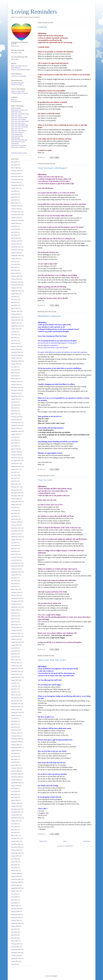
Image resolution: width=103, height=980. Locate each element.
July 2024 (14, 226)
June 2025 (14, 194)
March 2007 (15, 835)
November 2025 (16, 179)
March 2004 (15, 941)
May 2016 (14, 513)
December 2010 (16, 704)
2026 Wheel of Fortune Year (19, 110)
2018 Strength (15, 138)
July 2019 (14, 402)
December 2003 (16, 950)
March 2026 (15, 168)
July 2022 (14, 297)
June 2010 (14, 721)
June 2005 (14, 897)
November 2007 (16, 812)
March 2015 (15, 554)
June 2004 (14, 932)
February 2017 (16, 487)
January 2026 (15, 174)
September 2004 (16, 923)
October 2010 (15, 709)
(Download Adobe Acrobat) (19, 153)
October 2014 (15, 569)
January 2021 (15, 349)
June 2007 (14, 827)
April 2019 (14, 411)
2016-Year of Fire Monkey (19, 145)
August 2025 (15, 188)
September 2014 (16, 572)
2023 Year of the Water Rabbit (20, 121)
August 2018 (15, 434)
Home (65, 841)
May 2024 (14, 232)
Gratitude (42, 27)
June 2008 (14, 792)
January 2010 (15, 736)
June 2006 (14, 862)
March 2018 (15, 449)
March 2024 (15, 238)
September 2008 (16, 783)
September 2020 (16, 361)
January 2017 (15, 490)
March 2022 (15, 308)
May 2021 (14, 338)
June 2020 (14, 370)
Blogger (55, 976)
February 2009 (16, 768)
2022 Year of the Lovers (18, 123)
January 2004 (15, 947)
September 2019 (16, 396)
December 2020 (16, 352)
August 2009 (15, 751)
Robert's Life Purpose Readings (21, 70)
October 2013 (15, 604)
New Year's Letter (16, 53)
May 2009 (14, 759)
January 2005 (15, 912)
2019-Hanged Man (17, 134)
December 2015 (16, 528)
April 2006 (14, 868)
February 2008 (16, 803)
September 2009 (16, 748)
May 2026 (14, 162)
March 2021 (15, 343)
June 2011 (14, 686)
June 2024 (14, 229)
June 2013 (14, 616)
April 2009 (14, 762)
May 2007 (14, 830)
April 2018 (14, 446)
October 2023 (15, 253)
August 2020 (15, 364)
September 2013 (16, 607)
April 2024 (14, 235)
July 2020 (14, 367)
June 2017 (14, 475)
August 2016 (15, 505)
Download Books (16, 102)
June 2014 (14, 581)
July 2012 (14, 648)
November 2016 (16, 496)
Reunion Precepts (16, 85)
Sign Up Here (15, 46)
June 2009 (14, 756)
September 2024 (16, 220)
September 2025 (16, 185)
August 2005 (15, 891)
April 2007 (14, 832)
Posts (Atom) (69, 846)
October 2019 (15, 393)
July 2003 (14, 964)
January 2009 (15, 771)
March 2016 (15, 519)
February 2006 (16, 874)
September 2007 (16, 818)
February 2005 (16, 909)
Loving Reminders (34, 12)
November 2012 (16, 636)
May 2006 (14, 865)
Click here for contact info (19, 76)
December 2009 (16, 739)
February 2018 (16, 452)
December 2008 (16, 774)
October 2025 (15, 182)
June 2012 (14, 651)
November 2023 (16, 250)
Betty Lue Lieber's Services (19, 66)
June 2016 (14, 510)
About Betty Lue (16, 68)
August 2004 (15, 926)
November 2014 (16, 566)
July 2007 (14, 824)
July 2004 (14, 929)
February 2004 (16, 944)
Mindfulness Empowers (49, 316)
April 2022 (14, 305)
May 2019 (14, 408)
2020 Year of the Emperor (19, 131)
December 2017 (16, 458)
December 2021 (16, 317)
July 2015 (14, 543)
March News (15, 59)
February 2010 (16, 733)
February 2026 (16, 171)
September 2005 (16, 888)
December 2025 (16, 177)
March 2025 (15, 203)
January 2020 (15, 385)
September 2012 (16, 642)
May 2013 (14, 619)
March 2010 (15, 730)
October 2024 (15, 218)
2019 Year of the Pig (17, 136)
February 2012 (16, 663)
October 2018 (15, 428)
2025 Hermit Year (16, 112)
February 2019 (16, 417)
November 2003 (16, 953)
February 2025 (16, 206)
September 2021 (16, 326)
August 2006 (15, 856)
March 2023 (15, 273)
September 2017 (16, 466)
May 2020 (14, 373)
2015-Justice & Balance (18, 147)
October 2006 (15, 850)
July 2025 (14, 191)
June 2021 (14, 335)
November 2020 (16, 355)
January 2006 (15, 876)
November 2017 (16, 461)
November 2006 (16, 847)
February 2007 (16, 838)
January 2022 (15, 314)
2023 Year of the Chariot (18, 119)
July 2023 (14, 262)
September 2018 (16, 431)
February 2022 (16, 311)
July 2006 (14, 859)
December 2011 (16, 669)
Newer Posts (43, 841)
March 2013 (15, 625)
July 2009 (14, 753)
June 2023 (14, 264)
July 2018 (14, 437)
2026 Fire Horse (16, 108)
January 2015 (15, 560)
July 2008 (14, 789)
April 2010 (14, 727)
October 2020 (15, 358)
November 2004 (16, 917)
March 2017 (15, 484)
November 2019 (16, 390)
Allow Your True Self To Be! (52, 660)
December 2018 (16, 423)
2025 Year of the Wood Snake (20, 114)
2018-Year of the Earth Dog (19, 140)
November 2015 (16, 531)
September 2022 (16, 291)
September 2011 (16, 677)
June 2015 (14, 546)
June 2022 (14, 300)
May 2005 (14, 900)
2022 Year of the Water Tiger (20, 125)
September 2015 (16, 537)
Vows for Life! (45, 480)
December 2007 (16, 809)
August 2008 (15, 786)
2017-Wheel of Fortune (18, 142)
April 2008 (14, 797)
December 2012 (16, 633)
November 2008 (16, 777)
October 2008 (15, 780)
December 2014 (16, 563)
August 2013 (15, 610)
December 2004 (16, 915)
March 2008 (15, 800)
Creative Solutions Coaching (20, 93)
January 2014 (15, 595)
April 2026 (14, 165)
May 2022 (14, 302)
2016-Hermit (15, 144)
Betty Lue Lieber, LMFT (18, 91)
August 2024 (15, 223)
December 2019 (16, 387)
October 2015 (15, 534)
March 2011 (15, 695)
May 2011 (14, 689)
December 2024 (16, 212)
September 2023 (16, 256)
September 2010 (16, 712)
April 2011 (14, 692)
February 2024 (16, 241)
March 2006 (15, 871)
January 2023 (15, 279)
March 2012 (15, 660)
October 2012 (15, 639)
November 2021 (16, 320)
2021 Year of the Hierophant (19, 127)
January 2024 (15, 244)
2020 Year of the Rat (17, 132)
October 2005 (15, 885)
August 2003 (15, 961)
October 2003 (15, 955)
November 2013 (16, 601)
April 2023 (14, 270)
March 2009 (15, 765)
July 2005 (14, 894)
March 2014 (15, 589)
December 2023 (16, 247)
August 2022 (15, 294)
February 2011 (16, 698)
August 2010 (15, 715)
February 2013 (16, 628)
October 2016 (15, 499)
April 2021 (14, 341)
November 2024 (16, 215)
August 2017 (15, 469)
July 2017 (14, 472)
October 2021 (15, 323)
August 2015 (15, 540)
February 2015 (16, 557)
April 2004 (14, 938)
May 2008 (14, 794)
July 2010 (14, 718)
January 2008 (15, 806)
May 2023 (14, 267)
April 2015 (14, 551)
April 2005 (14, 903)
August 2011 (15, 680)
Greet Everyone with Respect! (53, 168)
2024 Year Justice (16, 116)
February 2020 (16, 382)
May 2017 (14, 478)
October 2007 (15, 815)
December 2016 (16, 493)
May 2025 (14, 197)
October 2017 (15, 464)
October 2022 (15, 288)
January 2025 (15, 209)
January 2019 (15, 420)
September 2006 (16, 853)
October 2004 (15, 920)
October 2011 (15, 674)
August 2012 (15, 645)
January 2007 (15, 841)
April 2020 (14, 376)
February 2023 (16, 276)
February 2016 (16, 522)
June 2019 (14, 405)
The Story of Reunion (18, 83)
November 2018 (16, 425)
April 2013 (14, 622)
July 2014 (14, 578)
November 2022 (16, 285)
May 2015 (14, 548)
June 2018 (14, 440)
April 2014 (14, 586)
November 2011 (16, 671)
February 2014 (16, 592)
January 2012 (15, 666)
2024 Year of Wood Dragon (19, 118)
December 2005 (16, 879)
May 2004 (14, 935)
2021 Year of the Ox (17, 129)
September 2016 (16, 502)
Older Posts (87, 841)
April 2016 (14, 516)
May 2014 (14, 584)
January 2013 (15, 630)
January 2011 (15, 701)
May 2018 (14, 443)
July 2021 (14, 332)
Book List (14, 100)
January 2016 (15, 525)
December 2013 (16, 598)
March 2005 (15, 906)
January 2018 (15, 455)
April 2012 (14, 657)
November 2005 (16, 882)
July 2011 (14, 683)
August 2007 (15, 821)
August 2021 (15, 329)
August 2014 (15, 575)
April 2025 (14, 200)
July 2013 (14, 613)
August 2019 (15, 399)
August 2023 (15, 259)
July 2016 (14, 507)
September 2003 (16, 958)
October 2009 (15, 745)
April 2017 (14, 481)
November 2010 (16, 707)
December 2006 (16, 844)
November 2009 (16, 742)
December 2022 (16, 282)
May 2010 (14, 724)
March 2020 (15, 379)
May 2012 (14, 654)
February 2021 (16, 346)
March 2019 (15, 414)
